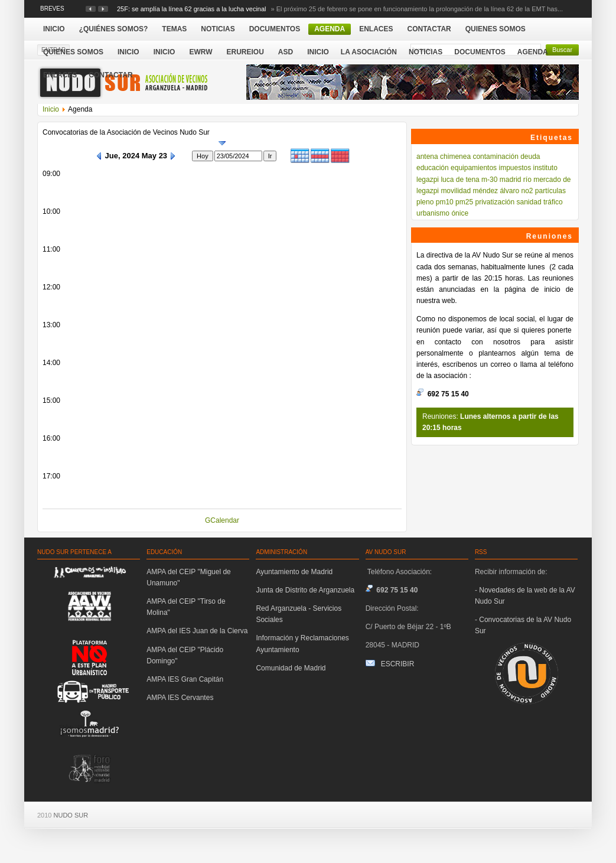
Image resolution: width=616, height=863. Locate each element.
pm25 (464, 202)
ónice (460, 213)
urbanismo (433, 213)
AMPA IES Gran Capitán (185, 679)
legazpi (428, 180)
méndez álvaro (496, 191)
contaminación (495, 157)
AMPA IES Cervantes (180, 698)
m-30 (489, 180)
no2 (527, 191)
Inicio (318, 52)
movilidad (456, 191)
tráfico (553, 202)
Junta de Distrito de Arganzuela (305, 590)
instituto (545, 168)
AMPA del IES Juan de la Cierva (197, 631)
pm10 (445, 202)
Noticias (426, 52)
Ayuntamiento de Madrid (294, 572)
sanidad (529, 202)
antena (427, 157)
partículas (550, 191)
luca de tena (460, 180)
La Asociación (369, 52)
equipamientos (474, 168)
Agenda (533, 52)
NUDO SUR (71, 815)
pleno (425, 202)
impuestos (515, 168)
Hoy (203, 156)
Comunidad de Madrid (291, 668)
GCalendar (222, 520)
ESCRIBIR (398, 664)
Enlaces (60, 75)
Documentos (480, 52)
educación (433, 168)
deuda (530, 157)
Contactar (110, 75)
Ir (270, 156)
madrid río (516, 180)
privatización (495, 202)
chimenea (455, 157)
